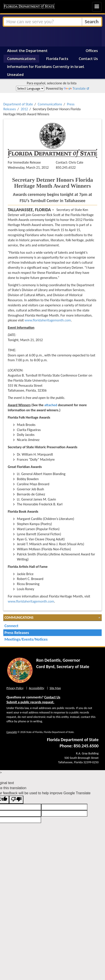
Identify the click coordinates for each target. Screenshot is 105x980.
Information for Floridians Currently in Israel (46, 67)
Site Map (55, 688)
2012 (24, 109)
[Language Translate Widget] (30, 88)
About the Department (27, 51)
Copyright (12, 732)
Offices (92, 51)
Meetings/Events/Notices (26, 639)
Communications (21, 59)
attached (51, 405)
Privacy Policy (15, 688)
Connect (11, 626)
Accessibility (37, 688)
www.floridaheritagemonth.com (48, 320)
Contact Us (88, 59)
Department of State (18, 104)
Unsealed (15, 75)
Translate (75, 88)
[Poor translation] (16, 800)
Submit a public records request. (30, 702)
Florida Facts (57, 59)
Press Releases (17, 633)
